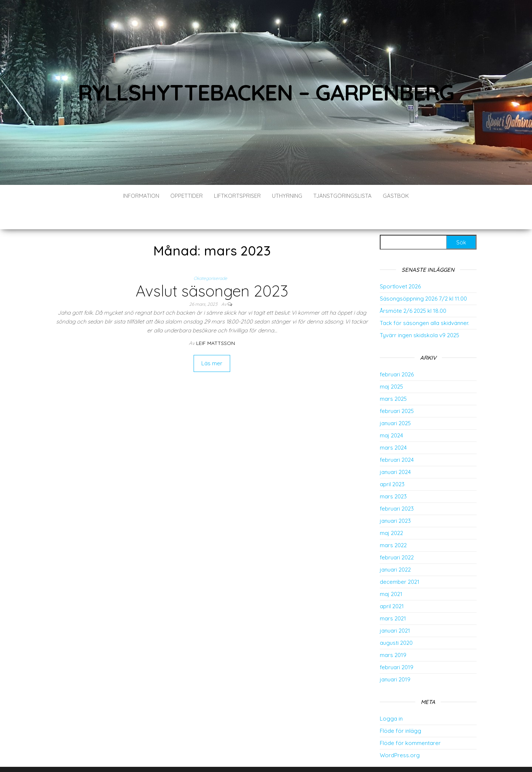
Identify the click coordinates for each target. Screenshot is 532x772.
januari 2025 (395, 401)
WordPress (257, 756)
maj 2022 (391, 511)
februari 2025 (397, 389)
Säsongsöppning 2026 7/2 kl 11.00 (423, 276)
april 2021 (392, 584)
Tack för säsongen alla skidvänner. (424, 301)
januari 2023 (395, 499)
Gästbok (396, 196)
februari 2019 (397, 645)
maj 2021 (391, 572)
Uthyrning (287, 196)
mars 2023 (393, 474)
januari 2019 (395, 657)
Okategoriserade (210, 256)
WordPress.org (400, 733)
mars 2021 (393, 596)
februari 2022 (397, 535)
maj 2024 (391, 413)
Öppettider (187, 196)
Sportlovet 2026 (400, 264)
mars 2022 (393, 523)
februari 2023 (397, 486)
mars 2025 (393, 377)
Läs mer (212, 341)
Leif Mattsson (216, 321)
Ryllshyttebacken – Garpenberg (266, 92)
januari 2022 (395, 547)
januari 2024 (395, 450)
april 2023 (392, 462)
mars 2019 (393, 633)
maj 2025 (391, 364)
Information (141, 196)
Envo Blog (305, 756)
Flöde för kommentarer (410, 721)
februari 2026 (397, 352)
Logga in (391, 696)
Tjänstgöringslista (342, 196)
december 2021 (400, 560)
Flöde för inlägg (400, 709)
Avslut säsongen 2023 (212, 269)
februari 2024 (397, 438)
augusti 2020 (396, 621)
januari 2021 (395, 608)
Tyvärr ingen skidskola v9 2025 (420, 313)
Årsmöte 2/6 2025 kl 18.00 (413, 289)
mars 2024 (393, 425)
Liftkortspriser (237, 196)
